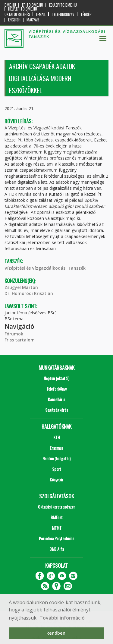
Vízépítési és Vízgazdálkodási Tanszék (45, 268)
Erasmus (56, 448)
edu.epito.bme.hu (63, 5)
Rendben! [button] (56, 633)
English (14, 20)
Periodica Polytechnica (56, 538)
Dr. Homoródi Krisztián (29, 293)
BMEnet (57, 517)
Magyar (33, 20)
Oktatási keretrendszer (56, 507)
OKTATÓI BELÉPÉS (17, 14)
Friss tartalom (20, 340)
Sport (57, 469)
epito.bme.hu (33, 5)
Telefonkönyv (63, 14)
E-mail (41, 14)
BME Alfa (57, 549)
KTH (57, 437)
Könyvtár (56, 479)
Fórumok (14, 334)
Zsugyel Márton (21, 287)
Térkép (86, 14)
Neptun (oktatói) (56, 378)
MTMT (57, 528)
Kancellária (56, 399)
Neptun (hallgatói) (56, 458)
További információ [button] (62, 618)
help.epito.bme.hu (23, 9)
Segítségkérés (57, 410)
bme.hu (10, 5)
